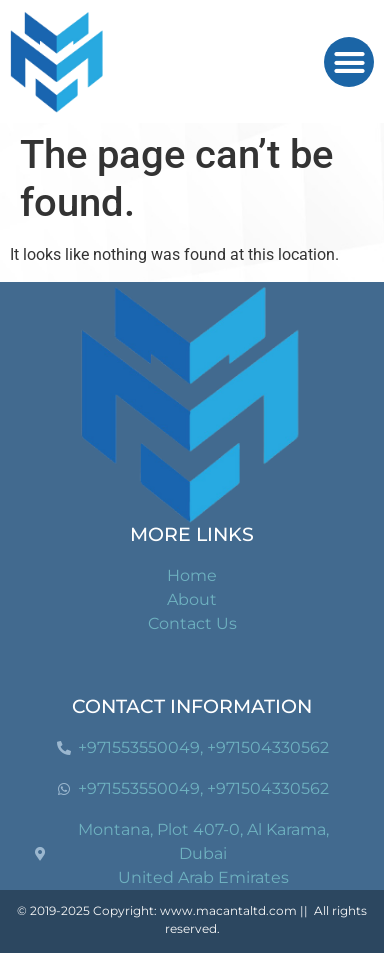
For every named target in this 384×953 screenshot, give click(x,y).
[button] (349, 62)
